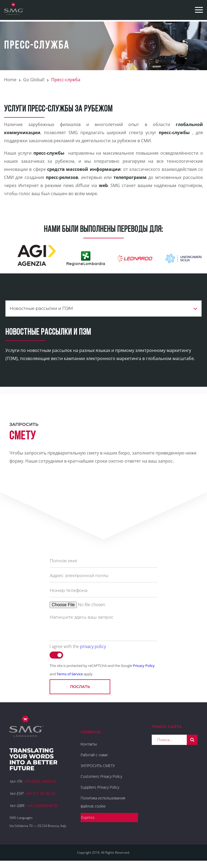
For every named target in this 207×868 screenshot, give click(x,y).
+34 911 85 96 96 (40, 793)
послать (80, 687)
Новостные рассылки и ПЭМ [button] (103, 308)
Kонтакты (89, 744)
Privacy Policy (144, 666)
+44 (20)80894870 (41, 806)
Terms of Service (70, 674)
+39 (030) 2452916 (40, 781)
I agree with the (78, 646)
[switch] (56, 655)
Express (88, 817)
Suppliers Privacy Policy (100, 787)
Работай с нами (94, 755)
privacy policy (93, 646)
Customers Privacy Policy (101, 776)
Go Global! (34, 80)
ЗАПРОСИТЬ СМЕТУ (98, 766)
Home (10, 80)
